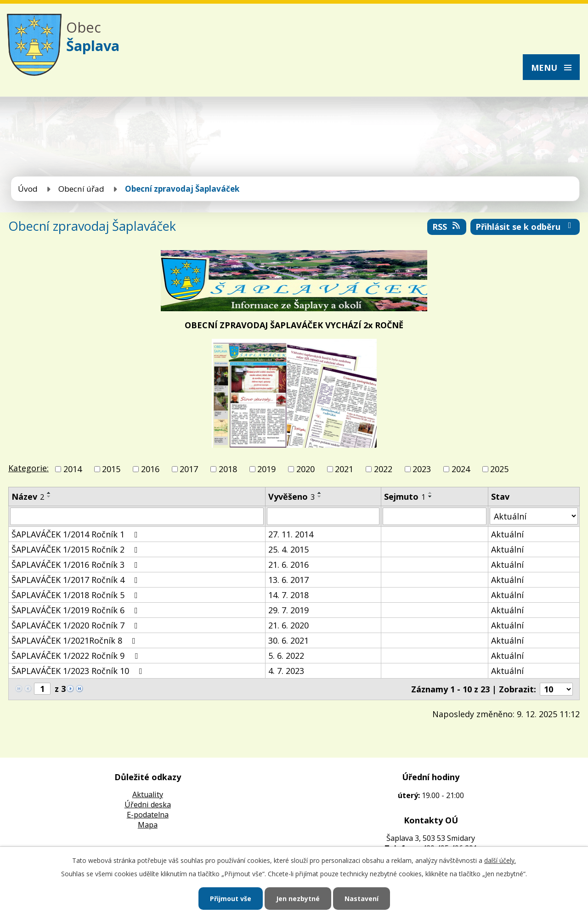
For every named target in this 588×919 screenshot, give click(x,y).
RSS (447, 227)
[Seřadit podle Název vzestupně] (49, 493)
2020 (305, 469)
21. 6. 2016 (288, 565)
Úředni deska (148, 805)
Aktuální (507, 534)
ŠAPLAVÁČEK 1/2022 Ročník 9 (76, 656)
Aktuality (148, 794)
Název (28, 497)
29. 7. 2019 (288, 610)
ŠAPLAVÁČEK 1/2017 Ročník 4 (76, 580)
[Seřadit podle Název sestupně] (49, 497)
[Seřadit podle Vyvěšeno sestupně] (320, 497)
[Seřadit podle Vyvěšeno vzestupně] (320, 493)
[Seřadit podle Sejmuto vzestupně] (430, 493)
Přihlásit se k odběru (525, 227)
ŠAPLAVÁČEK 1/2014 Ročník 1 (76, 534)
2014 (73, 469)
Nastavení (362, 899)
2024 (461, 469)
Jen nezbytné (298, 899)
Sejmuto (405, 497)
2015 (111, 469)
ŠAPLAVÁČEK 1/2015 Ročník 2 (76, 549)
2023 (422, 469)
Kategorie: (28, 468)
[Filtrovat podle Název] (137, 516)
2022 (383, 469)
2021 (344, 469)
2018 (228, 469)
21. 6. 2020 (288, 625)
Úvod (28, 189)
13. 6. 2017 (288, 580)
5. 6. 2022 (286, 656)
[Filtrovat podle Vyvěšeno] (323, 516)
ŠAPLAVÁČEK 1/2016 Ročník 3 (76, 565)
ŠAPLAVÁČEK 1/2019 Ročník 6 (76, 610)
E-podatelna (148, 815)
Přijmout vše (231, 899)
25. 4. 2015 (288, 549)
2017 (189, 469)
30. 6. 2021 (288, 640)
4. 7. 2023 (286, 671)
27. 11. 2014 (291, 534)
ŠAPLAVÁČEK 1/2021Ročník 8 (75, 640)
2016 (150, 469)
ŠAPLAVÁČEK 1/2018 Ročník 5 (76, 595)
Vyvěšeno (291, 497)
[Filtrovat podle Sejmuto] (434, 516)
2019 (266, 469)
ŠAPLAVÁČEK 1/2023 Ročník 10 (79, 671)
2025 (499, 469)
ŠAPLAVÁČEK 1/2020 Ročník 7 (76, 625)
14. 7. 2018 (288, 595)
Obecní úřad (81, 189)
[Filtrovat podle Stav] (534, 516)
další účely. (500, 860)
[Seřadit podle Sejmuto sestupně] (430, 497)
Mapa (148, 825)
